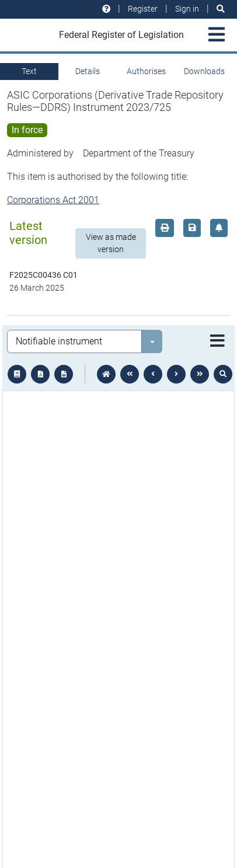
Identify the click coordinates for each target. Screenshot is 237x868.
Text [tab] (29, 71)
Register (143, 9)
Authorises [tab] (146, 71)
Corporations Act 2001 (53, 200)
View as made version (111, 243)
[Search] (221, 9)
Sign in (187, 9)
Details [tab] (88, 71)
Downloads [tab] (204, 71)
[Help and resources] (106, 9)
